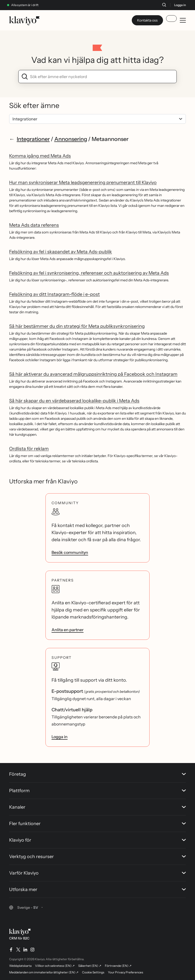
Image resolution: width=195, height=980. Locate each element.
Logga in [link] (60, 737)
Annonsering (71, 139)
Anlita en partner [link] (68, 630)
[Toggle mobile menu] (183, 20)
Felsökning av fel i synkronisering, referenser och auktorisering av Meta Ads (89, 273)
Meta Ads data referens (34, 225)
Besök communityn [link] (70, 552)
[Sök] (164, 5)
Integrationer (33, 139)
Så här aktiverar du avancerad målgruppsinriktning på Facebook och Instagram (93, 374)
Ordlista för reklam (29, 449)
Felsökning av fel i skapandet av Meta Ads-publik (61, 252)
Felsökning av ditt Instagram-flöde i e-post (54, 294)
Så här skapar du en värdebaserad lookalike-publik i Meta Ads (74, 401)
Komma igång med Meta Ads (40, 156)
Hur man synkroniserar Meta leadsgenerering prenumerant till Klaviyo (83, 183)
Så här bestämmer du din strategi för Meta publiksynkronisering (77, 326)
